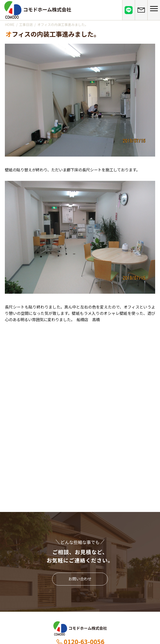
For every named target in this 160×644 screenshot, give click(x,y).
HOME (10, 25)
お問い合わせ (80, 579)
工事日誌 (26, 25)
